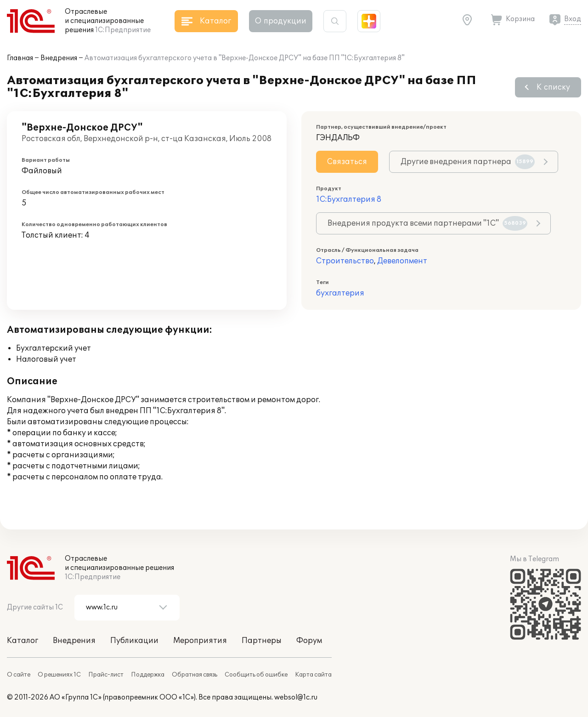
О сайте (19, 675)
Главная (20, 58)
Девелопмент (402, 261)
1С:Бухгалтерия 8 (349, 199)
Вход (573, 19)
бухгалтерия (340, 293)
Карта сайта (313, 675)
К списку (553, 87)
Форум (309, 641)
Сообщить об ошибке (256, 675)
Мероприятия (200, 641)
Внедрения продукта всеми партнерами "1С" (427, 223)
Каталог (23, 641)
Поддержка (148, 675)
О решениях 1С (59, 675)
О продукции (281, 21)
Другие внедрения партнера (468, 162)
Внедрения (59, 58)
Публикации (134, 641)
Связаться (347, 162)
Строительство (345, 261)
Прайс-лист (106, 675)
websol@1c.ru (296, 697)
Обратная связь (195, 675)
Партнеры (262, 641)
